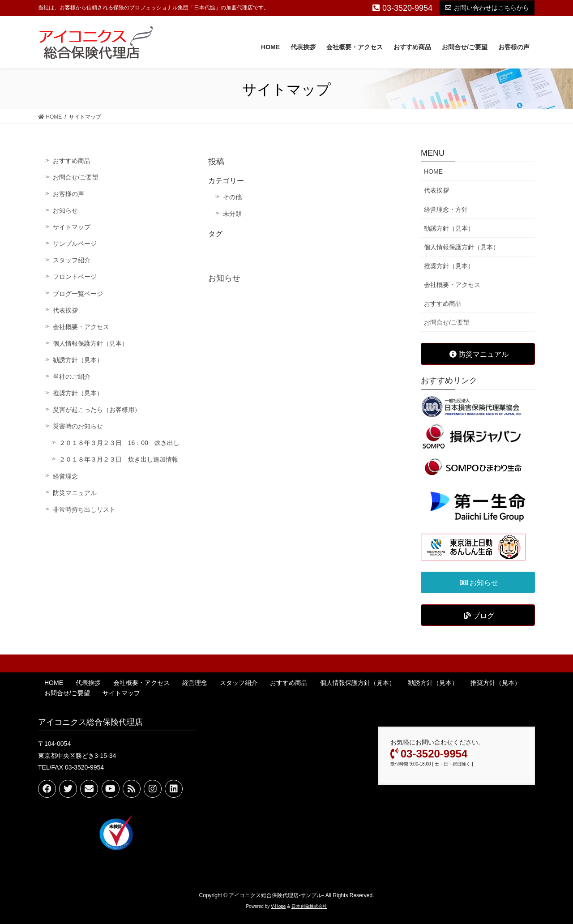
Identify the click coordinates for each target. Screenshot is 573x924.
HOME (433, 171)
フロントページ (75, 277)
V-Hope (278, 906)
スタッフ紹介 (72, 260)
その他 (232, 197)
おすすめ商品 (72, 161)
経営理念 (65, 476)
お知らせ (65, 210)
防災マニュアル (75, 493)
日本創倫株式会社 (309, 906)
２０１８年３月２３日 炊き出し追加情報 (119, 459)
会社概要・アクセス (81, 327)
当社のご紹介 (72, 376)
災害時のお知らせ (78, 426)
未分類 (232, 214)
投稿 (216, 162)
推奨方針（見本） (78, 393)
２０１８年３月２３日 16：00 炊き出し (119, 443)
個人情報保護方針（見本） (90, 343)
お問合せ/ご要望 (76, 177)
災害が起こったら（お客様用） (97, 410)
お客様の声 (68, 194)
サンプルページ (75, 244)
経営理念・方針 (446, 210)
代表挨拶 (65, 310)
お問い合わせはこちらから (487, 8)
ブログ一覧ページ (78, 294)
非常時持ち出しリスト (84, 509)
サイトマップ (72, 227)
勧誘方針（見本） (78, 360)
